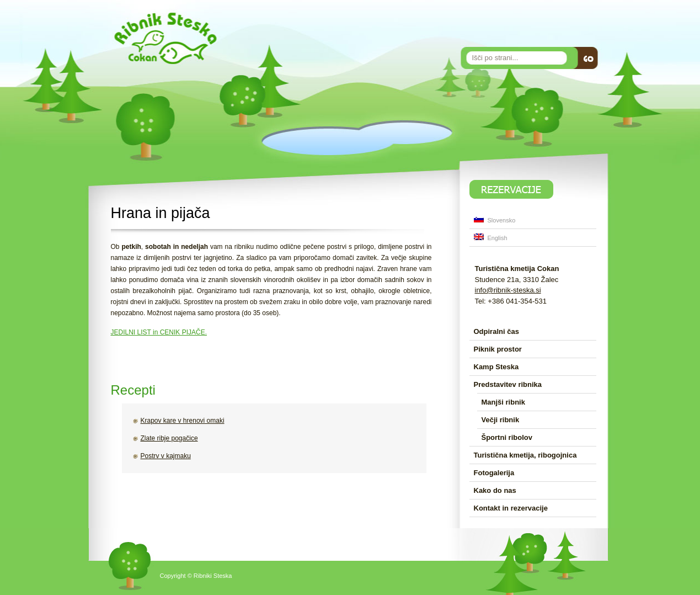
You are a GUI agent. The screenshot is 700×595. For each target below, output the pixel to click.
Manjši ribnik (503, 402)
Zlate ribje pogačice (169, 438)
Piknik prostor (498, 349)
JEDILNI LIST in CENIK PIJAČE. (159, 332)
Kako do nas (495, 490)
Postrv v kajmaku (166, 456)
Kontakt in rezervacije (511, 508)
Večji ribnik (501, 420)
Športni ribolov (507, 437)
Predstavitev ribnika (508, 384)
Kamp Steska (496, 367)
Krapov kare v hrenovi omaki (183, 421)
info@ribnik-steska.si (508, 290)
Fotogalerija (494, 473)
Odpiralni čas (496, 331)
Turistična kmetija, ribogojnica (525, 455)
